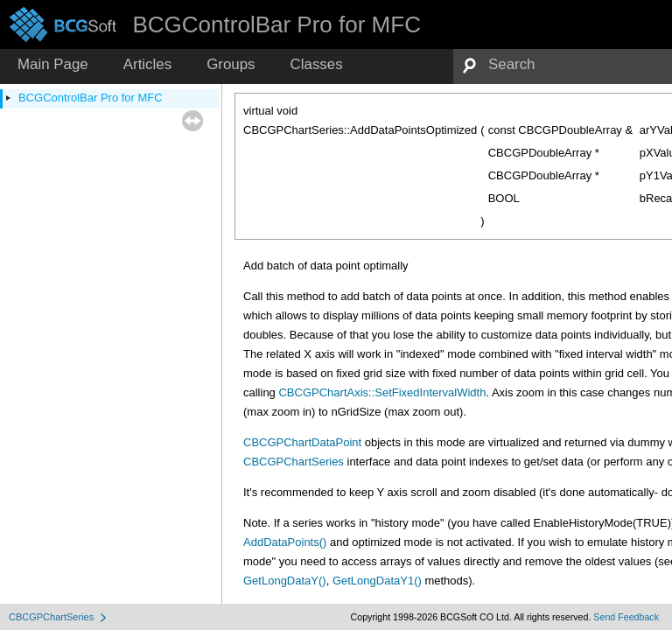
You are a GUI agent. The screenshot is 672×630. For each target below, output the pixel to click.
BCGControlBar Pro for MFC (91, 98)
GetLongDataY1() (377, 581)
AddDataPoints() (285, 542)
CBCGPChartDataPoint (302, 442)
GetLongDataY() (285, 581)
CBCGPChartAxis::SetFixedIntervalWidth (382, 392)
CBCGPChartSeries (294, 462)
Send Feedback (626, 617)
